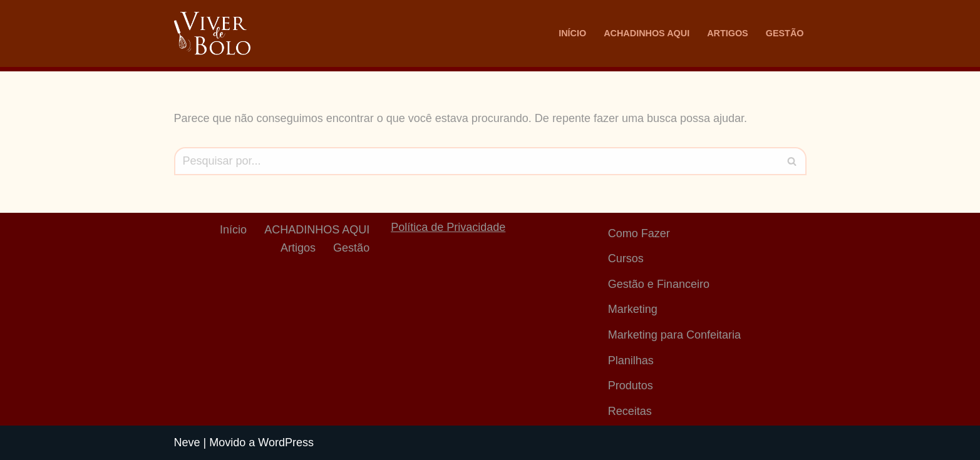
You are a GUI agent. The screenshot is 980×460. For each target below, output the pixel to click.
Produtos (631, 386)
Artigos (728, 33)
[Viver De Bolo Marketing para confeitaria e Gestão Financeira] (212, 33)
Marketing (633, 309)
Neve (187, 442)
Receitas (630, 411)
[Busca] (476, 161)
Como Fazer (639, 233)
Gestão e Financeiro (659, 284)
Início (572, 33)
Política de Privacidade (448, 227)
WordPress (286, 442)
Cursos (626, 258)
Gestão (785, 33)
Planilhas (631, 360)
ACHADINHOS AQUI (647, 33)
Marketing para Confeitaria (674, 335)
